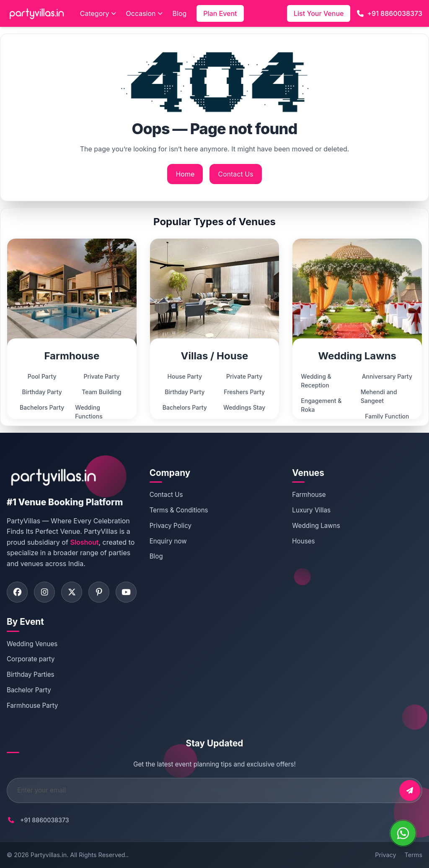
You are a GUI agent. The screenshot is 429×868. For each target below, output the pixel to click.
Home (185, 174)
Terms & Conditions (179, 510)
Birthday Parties (31, 674)
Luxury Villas (311, 510)
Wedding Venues (32, 644)
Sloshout (84, 542)
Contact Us (235, 174)
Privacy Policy (171, 526)
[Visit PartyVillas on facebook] (17, 592)
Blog (180, 13)
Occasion (144, 13)
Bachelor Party (29, 690)
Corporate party (31, 659)
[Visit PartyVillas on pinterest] (99, 592)
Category (98, 13)
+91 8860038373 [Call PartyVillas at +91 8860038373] (45, 820)
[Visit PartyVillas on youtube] (126, 592)
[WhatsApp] (403, 833)
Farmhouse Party (32, 706)
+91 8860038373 (390, 13)
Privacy (385, 855)
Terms (413, 855)
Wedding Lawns (316, 526)
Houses (303, 541)
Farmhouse (309, 495)
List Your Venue (319, 13)
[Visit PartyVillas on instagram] (44, 592)
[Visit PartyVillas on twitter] (72, 592)
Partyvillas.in (49, 855)
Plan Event (220, 13)
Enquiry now (168, 541)
